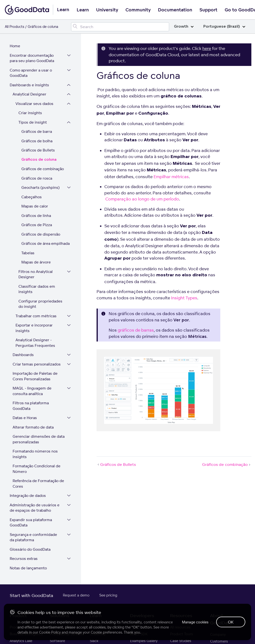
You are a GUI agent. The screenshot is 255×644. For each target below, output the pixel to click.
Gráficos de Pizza (37, 225)
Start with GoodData (31, 595)
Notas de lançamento (28, 568)
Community (138, 10)
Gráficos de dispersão (41, 234)
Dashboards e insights (29, 85)
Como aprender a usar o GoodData (31, 73)
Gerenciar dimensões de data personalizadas (39, 439)
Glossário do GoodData (30, 549)
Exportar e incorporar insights (34, 328)
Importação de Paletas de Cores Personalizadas (35, 376)
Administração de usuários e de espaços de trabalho (35, 508)
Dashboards (23, 355)
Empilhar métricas (171, 177)
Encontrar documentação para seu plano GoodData (32, 58)
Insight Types (184, 298)
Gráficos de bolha (37, 141)
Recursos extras (24, 559)
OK (231, 622)
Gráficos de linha (36, 216)
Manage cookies (195, 622)
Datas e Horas (25, 418)
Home (15, 46)
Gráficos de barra (37, 131)
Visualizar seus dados (34, 104)
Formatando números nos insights (35, 454)
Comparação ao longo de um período (142, 199)
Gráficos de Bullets (38, 150)
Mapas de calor (35, 206)
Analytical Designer (29, 94)
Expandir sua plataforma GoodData (31, 523)
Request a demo (76, 595)
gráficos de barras (136, 330)
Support (208, 10)
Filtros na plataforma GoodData (31, 406)
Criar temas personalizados (37, 364)
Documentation (175, 10)
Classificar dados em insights (37, 289)
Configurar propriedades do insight (40, 304)
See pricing (108, 595)
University (107, 10)
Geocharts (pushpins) (41, 187)
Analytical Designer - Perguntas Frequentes (35, 343)
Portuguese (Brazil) (224, 27)
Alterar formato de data (33, 427)
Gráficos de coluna (39, 160)
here (207, 48)
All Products (15, 27)
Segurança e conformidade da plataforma (33, 537)
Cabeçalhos (32, 197)
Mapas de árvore (36, 262)
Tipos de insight (33, 122)
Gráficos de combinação (43, 169)
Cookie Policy (50, 632)
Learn (83, 10)
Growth (184, 27)
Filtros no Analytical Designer (36, 274)
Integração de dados (28, 496)
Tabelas (28, 253)
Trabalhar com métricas (36, 316)
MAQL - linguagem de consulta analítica (32, 391)
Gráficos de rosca (37, 178)
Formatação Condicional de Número (37, 469)
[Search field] (120, 27)
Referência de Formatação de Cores (38, 484)
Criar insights (30, 113)
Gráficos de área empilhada (45, 243)
